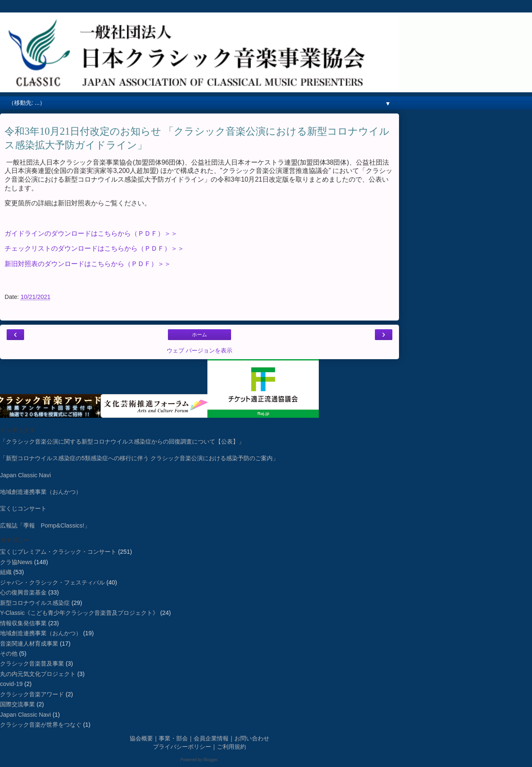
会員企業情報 (211, 738)
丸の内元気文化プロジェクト (38, 674)
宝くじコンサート (23, 508)
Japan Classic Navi (25, 475)
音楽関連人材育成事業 (29, 644)
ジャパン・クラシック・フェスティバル (52, 582)
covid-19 (11, 684)
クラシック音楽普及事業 (32, 663)
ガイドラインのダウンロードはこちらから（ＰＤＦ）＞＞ (91, 233)
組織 (6, 572)
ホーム (199, 335)
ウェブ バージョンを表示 (199, 350)
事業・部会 (173, 738)
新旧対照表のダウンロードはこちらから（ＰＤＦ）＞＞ (89, 264)
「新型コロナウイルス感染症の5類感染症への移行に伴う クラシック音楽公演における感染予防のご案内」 (139, 458)
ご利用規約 (232, 747)
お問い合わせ (252, 738)
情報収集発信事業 (23, 623)
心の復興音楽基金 (23, 592)
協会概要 (141, 738)
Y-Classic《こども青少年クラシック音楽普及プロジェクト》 (79, 613)
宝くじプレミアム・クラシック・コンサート (58, 552)
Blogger (210, 760)
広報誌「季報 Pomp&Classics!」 (45, 525)
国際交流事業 (17, 704)
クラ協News (16, 562)
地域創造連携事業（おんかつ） (41, 492)
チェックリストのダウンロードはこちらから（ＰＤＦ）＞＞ (94, 248)
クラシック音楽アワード (32, 694)
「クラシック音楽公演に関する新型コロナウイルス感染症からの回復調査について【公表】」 (122, 441)
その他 (9, 654)
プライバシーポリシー (182, 747)
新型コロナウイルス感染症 (35, 603)
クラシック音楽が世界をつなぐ (41, 725)
